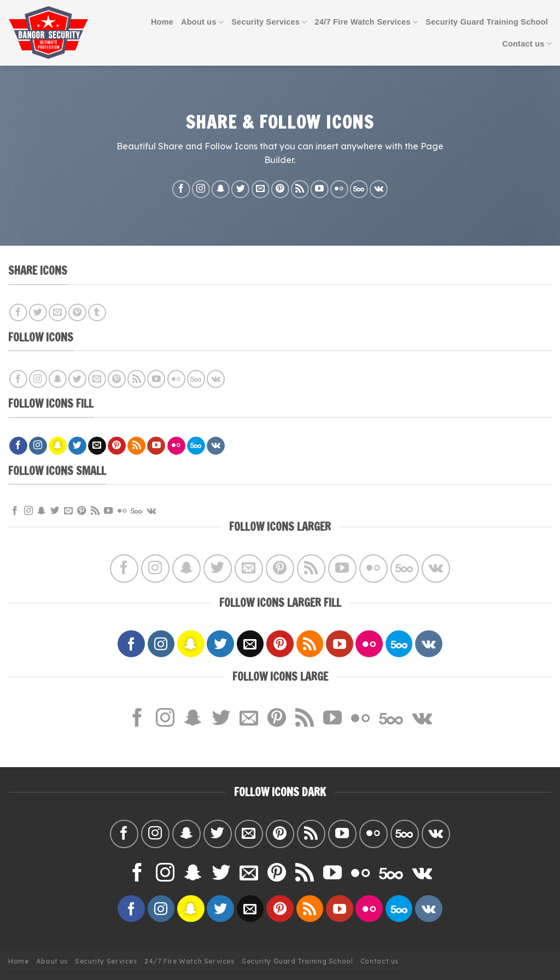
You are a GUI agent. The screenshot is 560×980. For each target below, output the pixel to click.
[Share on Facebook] (18, 313)
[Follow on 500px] (359, 189)
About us (202, 22)
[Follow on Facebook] (181, 189)
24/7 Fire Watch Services (367, 22)
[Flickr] (339, 189)
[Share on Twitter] (38, 313)
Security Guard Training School (487, 22)
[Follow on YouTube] (320, 189)
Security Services (269, 22)
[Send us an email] (260, 189)
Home (162, 22)
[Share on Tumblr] (97, 313)
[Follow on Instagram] (201, 189)
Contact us (527, 44)
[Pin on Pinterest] (77, 313)
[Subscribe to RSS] (300, 189)
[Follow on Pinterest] (280, 189)
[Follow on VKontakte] (379, 189)
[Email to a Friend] (58, 313)
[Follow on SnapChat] (221, 189)
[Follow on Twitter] (240, 189)
